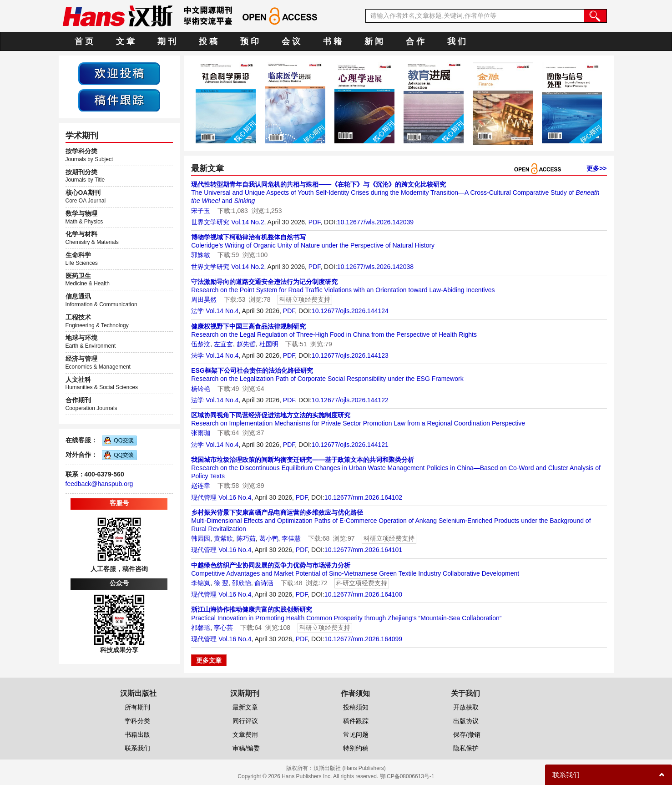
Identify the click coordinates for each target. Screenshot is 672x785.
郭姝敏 (201, 255)
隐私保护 (466, 748)
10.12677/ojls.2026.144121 (350, 445)
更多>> (596, 168)
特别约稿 (356, 748)
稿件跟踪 (356, 721)
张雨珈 (201, 433)
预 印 (250, 41)
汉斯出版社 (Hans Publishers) (350, 768)
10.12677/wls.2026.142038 (375, 267)
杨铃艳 (201, 389)
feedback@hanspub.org (99, 484)
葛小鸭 (269, 538)
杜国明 (269, 344)
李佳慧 (291, 538)
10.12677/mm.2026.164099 (363, 639)
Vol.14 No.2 (248, 222)
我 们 (457, 41)
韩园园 (201, 538)
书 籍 (332, 41)
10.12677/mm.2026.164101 (363, 550)
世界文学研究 (210, 222)
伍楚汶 (201, 344)
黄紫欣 (223, 538)
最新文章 (245, 707)
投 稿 (208, 41)
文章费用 (245, 734)
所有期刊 (137, 707)
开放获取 (466, 707)
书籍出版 (137, 734)
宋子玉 (201, 211)
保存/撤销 (467, 734)
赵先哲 (246, 344)
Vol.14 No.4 (222, 311)
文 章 (125, 41)
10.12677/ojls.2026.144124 (350, 311)
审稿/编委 (246, 748)
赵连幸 (201, 486)
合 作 (415, 41)
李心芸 (223, 628)
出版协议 (466, 721)
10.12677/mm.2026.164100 (363, 594)
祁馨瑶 (201, 628)
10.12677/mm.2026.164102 (363, 497)
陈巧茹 (246, 538)
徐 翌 (221, 583)
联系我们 (137, 748)
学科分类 (137, 721)
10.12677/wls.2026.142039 (375, 222)
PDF (314, 222)
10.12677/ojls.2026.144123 (350, 355)
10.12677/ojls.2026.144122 (350, 400)
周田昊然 (204, 299)
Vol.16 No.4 (235, 497)
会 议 (291, 41)
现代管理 (204, 497)
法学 (197, 311)
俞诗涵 (264, 583)
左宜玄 (223, 344)
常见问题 (356, 734)
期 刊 (167, 41)
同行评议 (245, 721)
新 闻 (374, 41)
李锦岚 (201, 583)
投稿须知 (356, 707)
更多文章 (209, 660)
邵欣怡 (242, 583)
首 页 (84, 41)
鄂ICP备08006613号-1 (407, 776)
